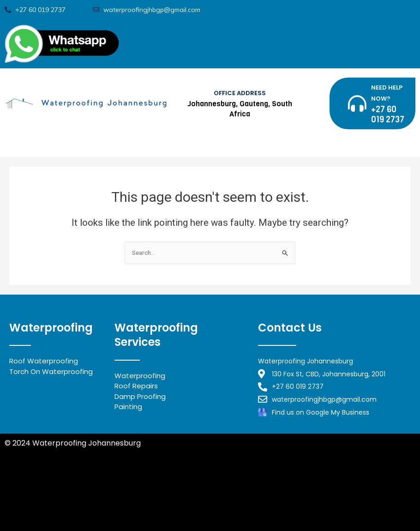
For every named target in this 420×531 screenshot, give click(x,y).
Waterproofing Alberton (49, 508)
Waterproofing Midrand (48, 477)
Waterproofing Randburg (138, 477)
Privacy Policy (30, 454)
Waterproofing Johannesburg (59, 498)
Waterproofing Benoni (45, 487)
